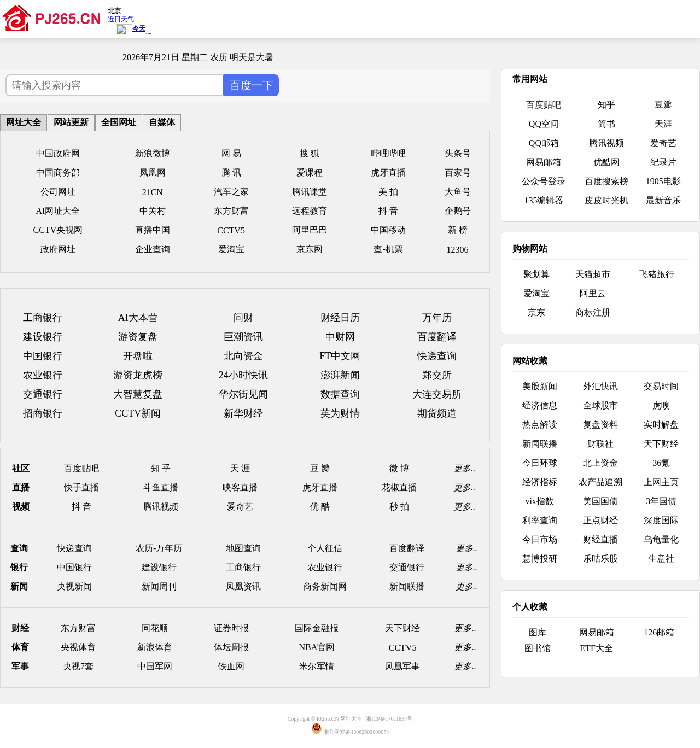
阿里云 (593, 293)
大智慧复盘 (138, 394)
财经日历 (340, 318)
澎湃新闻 (340, 375)
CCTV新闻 (138, 413)
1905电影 (663, 181)
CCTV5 (231, 230)
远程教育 (310, 211)
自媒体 (162, 122)
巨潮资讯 (243, 337)
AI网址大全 (58, 211)
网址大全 (24, 122)
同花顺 (155, 628)
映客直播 (240, 487)
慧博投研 (540, 559)
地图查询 (243, 548)
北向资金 (243, 356)
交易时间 (661, 386)
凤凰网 (153, 173)
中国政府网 (58, 153)
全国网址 (119, 122)
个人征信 (325, 548)
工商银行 (43, 318)
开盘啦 (138, 356)
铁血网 (231, 666)
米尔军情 (317, 666)
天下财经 (402, 628)
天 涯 (240, 468)
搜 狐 (310, 153)
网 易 (231, 153)
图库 (538, 632)
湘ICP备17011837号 (389, 719)
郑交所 (437, 375)
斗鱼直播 (161, 487)
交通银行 (43, 394)
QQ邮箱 (544, 143)
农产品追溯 (600, 482)
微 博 (399, 468)
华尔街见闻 (243, 394)
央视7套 (78, 666)
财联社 (600, 444)
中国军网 (155, 666)
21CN (153, 192)
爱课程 (310, 173)
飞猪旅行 (657, 274)
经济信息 (540, 405)
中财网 (340, 337)
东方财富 (231, 211)
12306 (458, 250)
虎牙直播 (388, 173)
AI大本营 (138, 318)
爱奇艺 (240, 507)
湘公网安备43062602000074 (356, 732)
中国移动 (388, 230)
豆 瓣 (320, 468)
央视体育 (78, 647)
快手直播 (81, 487)
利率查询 (540, 520)
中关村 (153, 211)
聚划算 (536, 274)
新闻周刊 (159, 586)
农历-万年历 (159, 548)
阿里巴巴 (310, 230)
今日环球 (540, 463)
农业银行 (43, 375)
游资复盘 (138, 337)
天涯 (663, 124)
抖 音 (388, 211)
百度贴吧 (81, 468)
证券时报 (231, 628)
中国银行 (43, 356)
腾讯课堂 (310, 192)
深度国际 (661, 520)
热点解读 (540, 425)
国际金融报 (317, 628)
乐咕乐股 (600, 559)
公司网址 (58, 192)
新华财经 (243, 413)
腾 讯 (231, 173)
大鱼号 (458, 192)
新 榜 (458, 230)
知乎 (606, 105)
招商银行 (43, 413)
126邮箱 (659, 632)
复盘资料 (600, 425)
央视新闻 (74, 586)
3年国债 (661, 501)
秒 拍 (399, 507)
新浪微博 (153, 153)
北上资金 (600, 463)
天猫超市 (593, 274)
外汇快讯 (600, 386)
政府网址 (58, 249)
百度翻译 (437, 337)
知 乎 (161, 468)
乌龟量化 (661, 539)
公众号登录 (544, 181)
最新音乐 (663, 200)
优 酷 (320, 507)
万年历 (437, 318)
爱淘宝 (231, 249)
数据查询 (340, 394)
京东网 (310, 249)
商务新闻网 (325, 586)
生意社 (661, 559)
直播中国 (153, 230)
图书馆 (538, 648)
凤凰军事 (402, 666)
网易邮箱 (544, 162)
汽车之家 (231, 192)
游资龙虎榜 (138, 375)
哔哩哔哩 (388, 153)
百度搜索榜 (606, 181)
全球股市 (600, 405)
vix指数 (539, 501)
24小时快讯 (243, 375)
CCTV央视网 (58, 230)
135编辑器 (544, 200)
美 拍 (388, 192)
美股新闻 (540, 386)
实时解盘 (661, 425)
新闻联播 (407, 586)
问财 (243, 318)
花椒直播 (399, 487)
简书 (606, 124)
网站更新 (71, 122)
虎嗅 (661, 405)
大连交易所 (437, 394)
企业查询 (153, 249)
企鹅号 (458, 211)
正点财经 (600, 520)
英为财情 (340, 413)
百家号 (458, 173)
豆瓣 (663, 105)
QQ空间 (544, 124)
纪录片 (663, 162)
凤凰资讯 (243, 586)
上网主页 (661, 482)
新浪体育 (155, 647)
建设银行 (43, 337)
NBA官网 (317, 647)
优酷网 (606, 162)
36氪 (661, 463)
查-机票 (388, 249)
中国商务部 (58, 173)
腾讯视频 (161, 507)
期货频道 (437, 413)
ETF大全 (596, 648)
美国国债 (600, 501)
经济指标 (540, 482)
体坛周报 (231, 647)
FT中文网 (340, 356)
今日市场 (540, 539)
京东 (536, 312)
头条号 (458, 153)
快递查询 (437, 356)
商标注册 (593, 312)
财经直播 (600, 539)
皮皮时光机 (606, 200)
